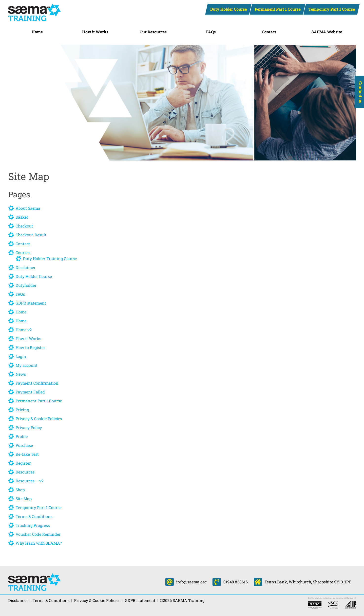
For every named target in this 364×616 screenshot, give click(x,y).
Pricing (22, 410)
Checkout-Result (31, 235)
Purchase (24, 445)
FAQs (211, 32)
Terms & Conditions (34, 516)
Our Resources (153, 32)
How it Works (95, 32)
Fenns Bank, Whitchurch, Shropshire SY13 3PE (302, 582)
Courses (23, 253)
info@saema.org (186, 582)
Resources (25, 472)
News (21, 374)
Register (23, 463)
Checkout (24, 226)
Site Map (24, 499)
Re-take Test (27, 454)
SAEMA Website (327, 32)
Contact (269, 32)
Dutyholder (26, 285)
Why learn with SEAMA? (39, 543)
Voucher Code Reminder (38, 534)
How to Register (30, 347)
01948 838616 (230, 582)
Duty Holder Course (229, 9)
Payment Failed (30, 392)
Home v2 (24, 330)
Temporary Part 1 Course (332, 9)
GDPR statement (31, 303)
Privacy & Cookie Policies (39, 419)
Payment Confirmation (37, 383)
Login (21, 356)
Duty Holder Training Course (50, 258)
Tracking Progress (33, 525)
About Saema (28, 208)
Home (37, 32)
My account (27, 365)
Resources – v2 (30, 481)
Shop (20, 490)
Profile (22, 436)
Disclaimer (26, 267)
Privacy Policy (29, 427)
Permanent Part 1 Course (278, 9)
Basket (22, 217)
